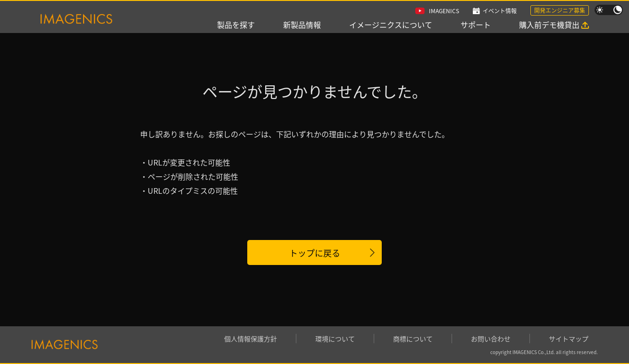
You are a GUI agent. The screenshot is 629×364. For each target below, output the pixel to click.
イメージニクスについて (391, 25)
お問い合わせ (491, 339)
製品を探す (236, 25)
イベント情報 (500, 11)
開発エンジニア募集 (560, 10)
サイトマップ (569, 339)
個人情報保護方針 (251, 339)
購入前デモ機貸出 (549, 25)
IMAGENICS (444, 11)
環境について (335, 339)
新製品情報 (302, 25)
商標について (413, 339)
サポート (476, 25)
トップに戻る (315, 253)
